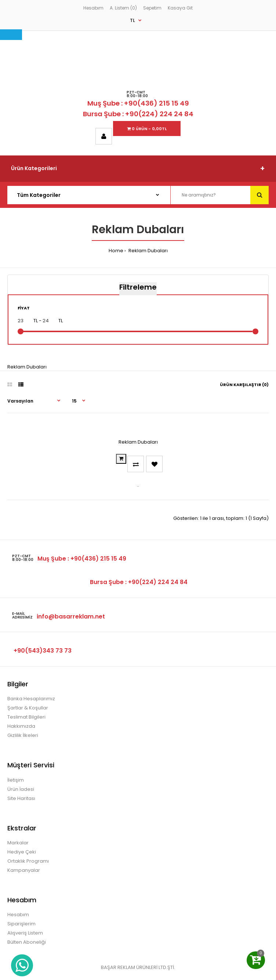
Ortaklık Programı (28, 861)
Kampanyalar (24, 870)
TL (132, 20)
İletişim (16, 780)
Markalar (18, 843)
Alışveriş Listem (25, 933)
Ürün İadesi (21, 789)
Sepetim (152, 8)
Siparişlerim (21, 924)
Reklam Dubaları (148, 251)
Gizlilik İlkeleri (23, 735)
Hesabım (93, 8)
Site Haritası (21, 798)
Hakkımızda (21, 726)
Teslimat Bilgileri (26, 717)
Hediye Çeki (22, 852)
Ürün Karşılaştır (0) (244, 385)
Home (116, 251)
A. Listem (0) (123, 8)
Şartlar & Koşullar (28, 708)
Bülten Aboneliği (27, 942)
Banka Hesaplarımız (31, 699)
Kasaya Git (180, 8)
